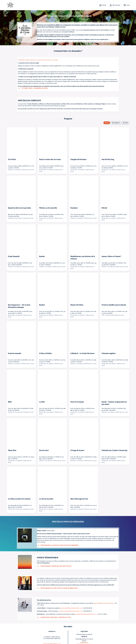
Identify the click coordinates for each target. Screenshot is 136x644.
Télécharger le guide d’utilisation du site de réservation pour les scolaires (37, 60)
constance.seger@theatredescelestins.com (69, 609)
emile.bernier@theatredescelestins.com (85, 612)
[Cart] (127, 5)
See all (107, 123)
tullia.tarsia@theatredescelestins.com (103, 601)
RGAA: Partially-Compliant (84, 641)
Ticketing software (81, 633)
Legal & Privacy (84, 639)
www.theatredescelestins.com (52, 640)
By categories (116, 123)
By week (125, 123)
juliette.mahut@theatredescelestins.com (70, 606)
